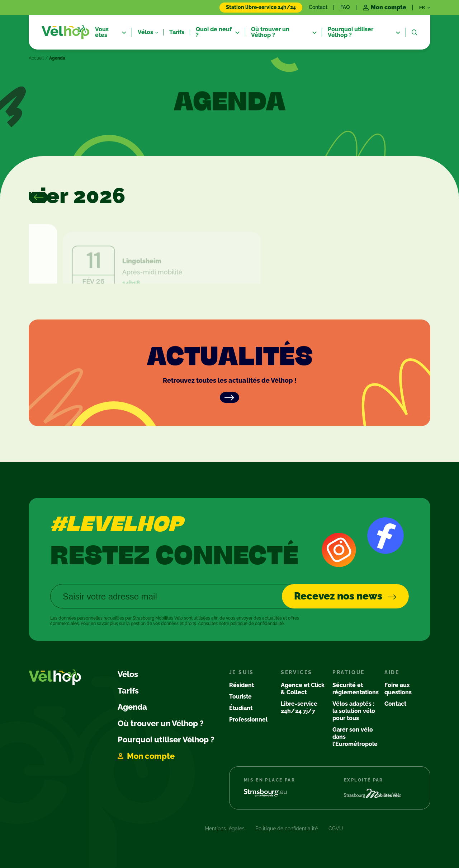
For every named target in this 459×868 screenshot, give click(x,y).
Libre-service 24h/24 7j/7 (299, 707)
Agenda (132, 707)
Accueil (36, 58)
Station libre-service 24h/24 (261, 7)
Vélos (128, 674)
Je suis (242, 672)
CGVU (336, 829)
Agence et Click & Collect (303, 689)
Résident (242, 685)
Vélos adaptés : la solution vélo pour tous (354, 711)
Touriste (240, 697)
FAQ (345, 7)
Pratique (349, 672)
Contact (318, 7)
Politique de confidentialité (287, 829)
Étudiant (241, 708)
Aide (392, 672)
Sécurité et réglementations (356, 689)
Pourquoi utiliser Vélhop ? (166, 739)
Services (297, 672)
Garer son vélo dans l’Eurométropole (355, 737)
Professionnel (248, 720)
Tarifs (128, 691)
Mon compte (151, 756)
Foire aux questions (398, 689)
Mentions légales (225, 829)
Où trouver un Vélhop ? (161, 723)
